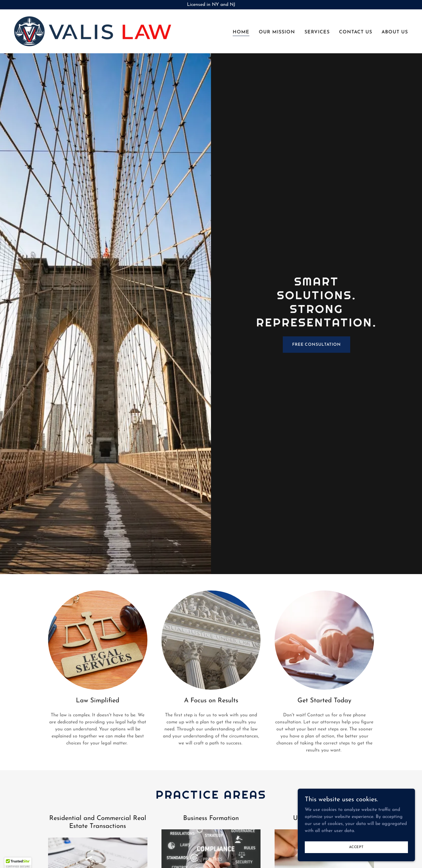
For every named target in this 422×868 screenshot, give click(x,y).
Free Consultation (316, 345)
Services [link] (317, 32)
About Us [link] (395, 32)
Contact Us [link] (356, 32)
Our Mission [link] (277, 32)
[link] (93, 31)
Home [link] (241, 32)
